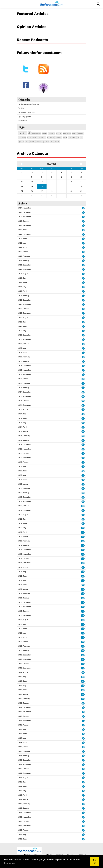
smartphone (32, 137)
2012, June (23, 523)
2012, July (22, 519)
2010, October (24, 611)
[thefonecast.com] (51, 4)
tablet (32, 142)
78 (83, 436)
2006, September (25, 826)
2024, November (25, 208)
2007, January (24, 808)
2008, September (25, 721)
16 (83, 379)
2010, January (24, 650)
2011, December (25, 550)
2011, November (25, 554)
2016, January (24, 361)
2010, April (22, 637)
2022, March (23, 252)
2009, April (22, 690)
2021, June (23, 282)
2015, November (25, 370)
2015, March (23, 379)
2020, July (22, 322)
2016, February (24, 357)
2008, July (22, 729)
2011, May (22, 580)
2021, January (24, 296)
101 (83, 589)
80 (83, 524)
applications (37, 133)
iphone (21, 142)
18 (83, 383)
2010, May (22, 633)
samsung (22, 137)
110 (83, 537)
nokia (74, 133)
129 (83, 546)
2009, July (22, 677)
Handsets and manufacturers (28, 104)
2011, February (24, 593)
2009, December (25, 655)
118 (83, 603)
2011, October (24, 559)
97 (83, 489)
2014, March (23, 431)
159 (83, 677)
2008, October (24, 716)
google (80, 133)
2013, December (25, 445)
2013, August (23, 462)
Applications (22, 121)
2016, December (25, 335)
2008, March (23, 747)
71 (83, 453)
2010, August (23, 620)
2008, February (24, 751)
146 (83, 659)
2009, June (23, 681)
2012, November (25, 502)
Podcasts (38, 855)
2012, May (22, 528)
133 (83, 528)
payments (67, 133)
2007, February (24, 804)
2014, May (22, 423)
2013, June (23, 471)
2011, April (22, 585)
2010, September (25, 615)
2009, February (24, 699)
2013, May (22, 475)
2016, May (22, 348)
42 (83, 405)
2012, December (25, 497)
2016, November (25, 339)
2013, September (25, 458)
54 (83, 401)
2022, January (24, 261)
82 (83, 585)
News (49, 855)
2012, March (23, 537)
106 (83, 550)
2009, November (25, 659)
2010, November (25, 607)
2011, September (25, 563)
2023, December (25, 212)
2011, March (23, 589)
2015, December (25, 366)
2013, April (22, 480)
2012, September (25, 510)
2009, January (24, 703)
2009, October (24, 664)
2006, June (23, 839)
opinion (23, 133)
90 (83, 567)
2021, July (22, 278)
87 (83, 502)
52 (83, 423)
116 (83, 598)
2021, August (23, 274)
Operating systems (25, 117)
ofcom (57, 142)
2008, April (22, 743)
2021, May (22, 287)
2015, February (24, 383)
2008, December (25, 707)
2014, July (22, 414)
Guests (70, 855)
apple (45, 133)
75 (83, 467)
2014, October (24, 401)
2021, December (25, 265)
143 (83, 651)
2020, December (25, 300)
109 (83, 554)
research (51, 133)
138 (83, 594)
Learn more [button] (10, 863)
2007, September (25, 773)
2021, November (25, 269)
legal (65, 138)
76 (83, 458)
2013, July (22, 466)
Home (27, 855)
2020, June (23, 326)
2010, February (24, 646)
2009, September (25, 668)
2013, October (24, 453)
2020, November (25, 304)
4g (82, 138)
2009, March (23, 694)
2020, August (23, 318)
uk (29, 133)
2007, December (25, 760)
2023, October (24, 221)
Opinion (59, 855)
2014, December (25, 392)
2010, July (22, 624)
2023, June (23, 230)
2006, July (22, 835)
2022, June (23, 239)
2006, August (23, 830)
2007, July (22, 782)
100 (83, 532)
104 (83, 642)
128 (83, 629)
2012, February (24, 541)
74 (83, 480)
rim (52, 142)
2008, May (22, 738)
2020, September (25, 313)
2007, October (24, 769)
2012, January (24, 545)
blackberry (42, 138)
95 (83, 493)
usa (27, 142)
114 (83, 633)
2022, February (24, 256)
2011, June (23, 576)
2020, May (22, 331)
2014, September (25, 405)
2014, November (25, 396)
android (59, 133)
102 (83, 506)
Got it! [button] (95, 862)
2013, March (23, 484)
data (47, 142)
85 (83, 440)
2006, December (25, 813)
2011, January (24, 598)
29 (83, 703)
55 (83, 427)
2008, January (24, 756)
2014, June (23, 418)
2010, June (23, 629)
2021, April (22, 291)
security (59, 138)
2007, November (25, 764)
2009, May (22, 686)
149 (83, 664)
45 (83, 397)
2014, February (24, 436)
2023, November (25, 217)
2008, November (25, 712)
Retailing (21, 108)
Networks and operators (27, 112)
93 (83, 673)
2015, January (24, 388)
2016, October (24, 344)
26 (83, 388)
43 (83, 414)
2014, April (22, 427)
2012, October (24, 506)
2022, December (25, 234)
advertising (40, 142)
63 (83, 432)
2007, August (23, 778)
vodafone (51, 138)
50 (83, 419)
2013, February (24, 488)
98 (83, 510)
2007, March (23, 799)
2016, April (22, 353)
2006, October (24, 821)
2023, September (25, 225)
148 (83, 668)
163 (83, 695)
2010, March (23, 642)
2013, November (25, 449)
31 (83, 410)
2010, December (25, 602)
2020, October (24, 309)
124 (83, 572)
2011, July (22, 572)
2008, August (23, 725)
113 (83, 541)
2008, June (23, 734)
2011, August (23, 567)
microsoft (72, 138)
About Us (82, 855)
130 (83, 559)
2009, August (23, 672)
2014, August (23, 409)
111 (83, 620)
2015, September (25, 375)
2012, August (23, 515)
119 (83, 563)
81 (83, 497)
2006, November (25, 817)
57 (83, 462)
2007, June (23, 786)
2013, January (24, 493)
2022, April (22, 247)
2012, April (22, 532)
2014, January (24, 440)
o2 (78, 138)
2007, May (22, 791)
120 (83, 576)
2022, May (22, 243)
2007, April (22, 795)
